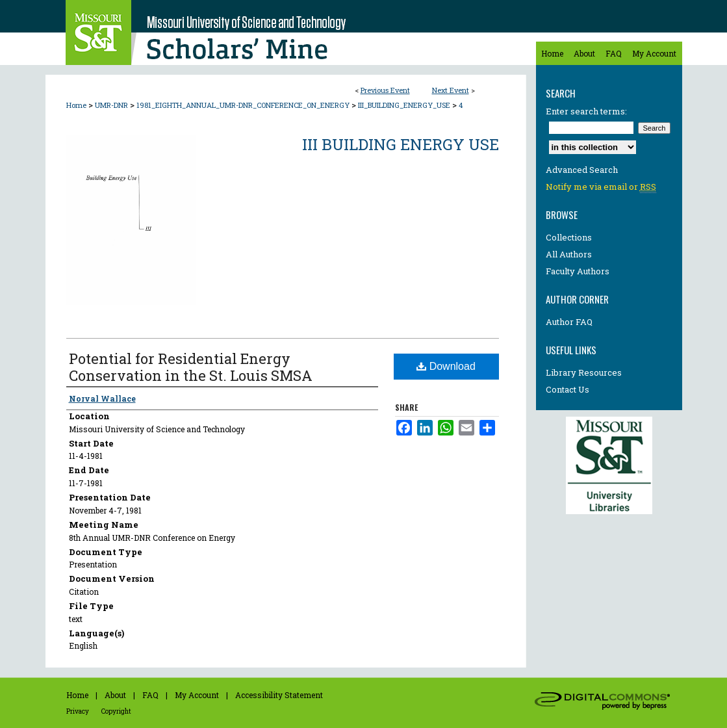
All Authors (569, 254)
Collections (569, 237)
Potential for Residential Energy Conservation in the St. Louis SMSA (191, 367)
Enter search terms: (586, 111)
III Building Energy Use (401, 144)
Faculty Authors (578, 271)
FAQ (150, 695)
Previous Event (385, 90)
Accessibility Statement (279, 695)
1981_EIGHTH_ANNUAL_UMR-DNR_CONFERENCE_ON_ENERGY (244, 105)
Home (76, 105)
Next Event (451, 90)
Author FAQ (569, 322)
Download (446, 366)
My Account (197, 695)
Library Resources (584, 372)
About (115, 695)
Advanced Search (582, 170)
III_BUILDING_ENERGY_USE (405, 105)
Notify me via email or (601, 187)
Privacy (78, 711)
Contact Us (568, 389)
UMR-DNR (112, 105)
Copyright (116, 711)
